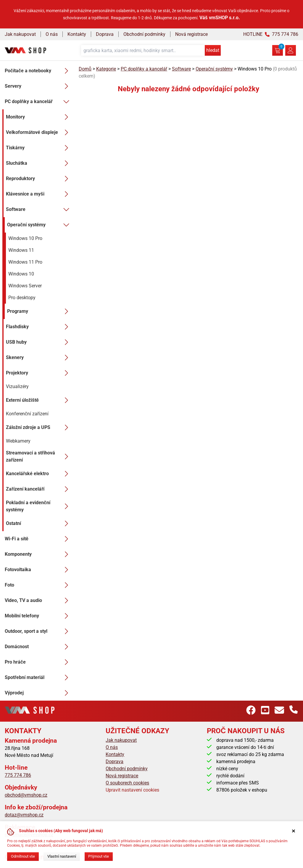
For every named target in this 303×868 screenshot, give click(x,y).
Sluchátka (39, 163)
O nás (52, 34)
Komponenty (38, 554)
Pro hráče (38, 662)
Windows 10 (21, 274)
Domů (85, 69)
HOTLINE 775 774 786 (271, 34)
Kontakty (77, 34)
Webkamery (18, 441)
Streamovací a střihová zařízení (39, 456)
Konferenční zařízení (27, 414)
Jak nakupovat (20, 34)
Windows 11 (21, 250)
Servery (38, 86)
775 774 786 (18, 775)
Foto (38, 585)
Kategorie (106, 69)
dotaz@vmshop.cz (24, 815)
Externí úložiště (39, 400)
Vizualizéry (17, 386)
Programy (39, 311)
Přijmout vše (99, 856)
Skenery (39, 358)
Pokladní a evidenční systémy (39, 506)
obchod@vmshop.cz (26, 795)
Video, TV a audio (38, 600)
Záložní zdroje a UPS (39, 427)
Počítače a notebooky (38, 71)
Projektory (39, 373)
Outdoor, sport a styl (38, 631)
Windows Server (25, 286)
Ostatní (39, 523)
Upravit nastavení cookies (132, 790)
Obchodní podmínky (144, 34)
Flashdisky (39, 327)
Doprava (105, 34)
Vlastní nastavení (62, 856)
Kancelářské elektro (39, 474)
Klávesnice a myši (39, 194)
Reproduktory (39, 179)
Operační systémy (39, 225)
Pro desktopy (22, 298)
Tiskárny (39, 148)
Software (39, 209)
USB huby (39, 342)
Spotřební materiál (38, 678)
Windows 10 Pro (25, 238)
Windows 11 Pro (25, 262)
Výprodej (38, 693)
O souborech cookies (127, 783)
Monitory (39, 117)
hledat (213, 50)
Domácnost (38, 647)
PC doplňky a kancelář (38, 102)
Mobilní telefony (38, 616)
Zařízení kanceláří (39, 489)
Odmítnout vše (23, 856)
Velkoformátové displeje (39, 132)
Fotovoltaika (38, 570)
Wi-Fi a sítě (38, 539)
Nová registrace (191, 34)
